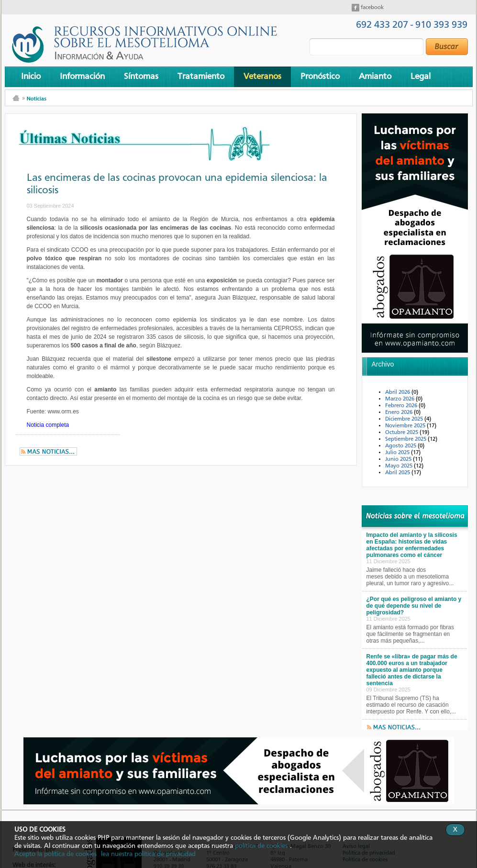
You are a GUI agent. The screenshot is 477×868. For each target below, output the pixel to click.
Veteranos (262, 77)
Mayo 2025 (399, 466)
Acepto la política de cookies (55, 854)
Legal (421, 77)
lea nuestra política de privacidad (148, 854)
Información (82, 77)
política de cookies (261, 846)
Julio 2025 (398, 453)
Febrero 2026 (402, 406)
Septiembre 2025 (406, 439)
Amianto (375, 77)
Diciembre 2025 (405, 419)
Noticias (37, 98)
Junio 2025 (399, 459)
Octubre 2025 (402, 433)
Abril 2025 (398, 473)
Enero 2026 (399, 412)
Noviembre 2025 (406, 426)
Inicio (31, 77)
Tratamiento (201, 77)
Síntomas (141, 77)
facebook (372, 8)
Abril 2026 (398, 392)
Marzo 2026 (400, 399)
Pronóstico (320, 77)
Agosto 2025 (401, 446)
